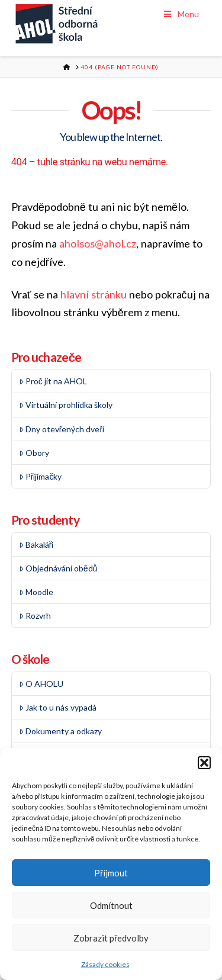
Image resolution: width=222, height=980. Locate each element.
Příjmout (111, 873)
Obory (34, 453)
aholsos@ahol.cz (98, 243)
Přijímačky (41, 476)
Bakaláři (36, 544)
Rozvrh (35, 616)
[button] (204, 763)
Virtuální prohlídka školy (66, 405)
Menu (181, 14)
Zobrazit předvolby (111, 938)
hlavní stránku (94, 294)
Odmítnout (111, 905)
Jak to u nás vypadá (58, 707)
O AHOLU (41, 684)
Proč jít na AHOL (53, 381)
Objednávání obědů (58, 568)
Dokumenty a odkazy (60, 731)
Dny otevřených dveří (62, 429)
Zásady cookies (105, 964)
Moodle (36, 592)
